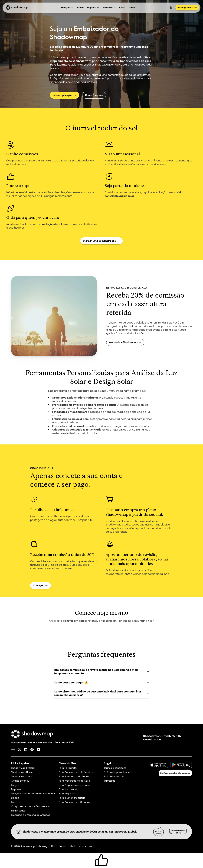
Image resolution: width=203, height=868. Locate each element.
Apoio (122, 8)
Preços (80, 8)
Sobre (132, 8)
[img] (178, 832)
